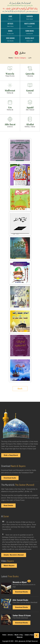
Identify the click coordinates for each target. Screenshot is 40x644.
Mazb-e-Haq (19, 635)
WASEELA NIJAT (30, 39)
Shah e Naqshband (11, 455)
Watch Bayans (9, 566)
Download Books (22, 592)
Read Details (8, 505)
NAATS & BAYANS (30, 25)
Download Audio (10, 478)
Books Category (20, 58)
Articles (11, 635)
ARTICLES (10, 25)
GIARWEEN (30, 17)
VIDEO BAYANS (10, 39)
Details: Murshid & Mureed (14, 555)
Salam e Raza (29, 635)
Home (10, 17)
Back (20, 389)
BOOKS (10, 32)
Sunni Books (30, 32)
